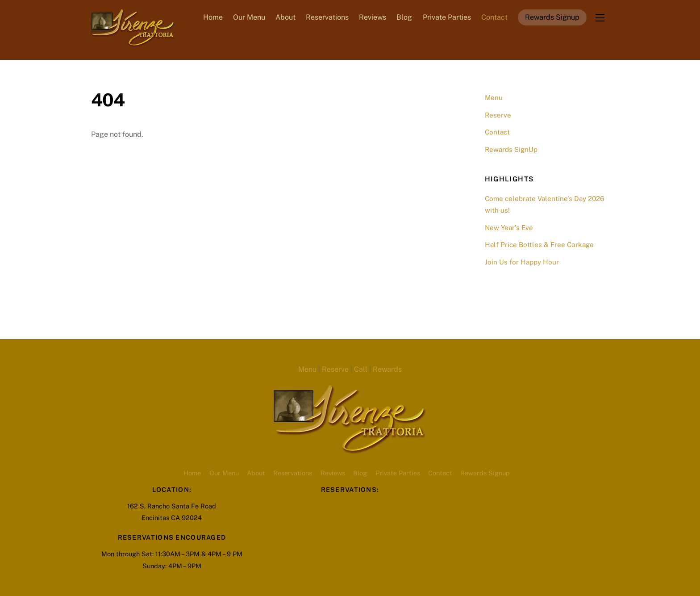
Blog (404, 17)
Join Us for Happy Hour (522, 262)
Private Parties (447, 17)
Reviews (373, 17)
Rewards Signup (552, 17)
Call (361, 369)
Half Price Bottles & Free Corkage (539, 245)
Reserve (498, 115)
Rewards (387, 369)
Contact (494, 17)
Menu (494, 98)
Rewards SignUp (511, 149)
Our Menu (249, 17)
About (285, 17)
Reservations (327, 17)
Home (213, 17)
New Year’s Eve (509, 228)
